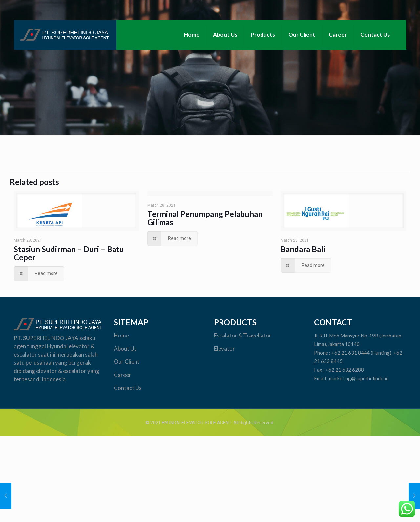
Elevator (225, 348)
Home (121, 335)
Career (123, 375)
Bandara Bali (303, 249)
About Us (125, 348)
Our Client (127, 362)
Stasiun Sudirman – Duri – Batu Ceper (69, 253)
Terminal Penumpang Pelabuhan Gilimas (205, 218)
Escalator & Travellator (243, 335)
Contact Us (128, 388)
